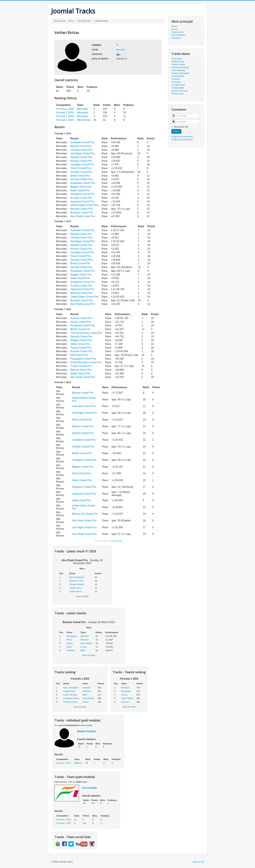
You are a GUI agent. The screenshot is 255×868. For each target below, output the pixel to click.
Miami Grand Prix (82, 420)
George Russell (76, 584)
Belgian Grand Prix (81, 187)
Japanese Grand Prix (82, 201)
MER (83, 650)
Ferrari (84, 647)
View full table (82, 596)
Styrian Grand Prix (81, 322)
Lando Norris (75, 591)
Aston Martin (86, 643)
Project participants (180, 73)
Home (174, 26)
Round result (177, 94)
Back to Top (198, 862)
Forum (174, 29)
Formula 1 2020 (65, 116)
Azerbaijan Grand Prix (83, 153)
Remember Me (181, 127)
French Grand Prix (81, 168)
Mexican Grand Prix (81, 209)
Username (175, 114)
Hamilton (71, 650)
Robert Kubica (87, 731)
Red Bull (84, 636)
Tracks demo (178, 32)
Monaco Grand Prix (81, 161)
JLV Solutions (116, 541)
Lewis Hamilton (70, 695)
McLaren (125, 702)
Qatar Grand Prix (82, 500)
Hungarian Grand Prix (83, 183)
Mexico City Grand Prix (85, 514)
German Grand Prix (81, 179)
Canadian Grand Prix (82, 164)
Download (176, 38)
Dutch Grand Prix (82, 473)
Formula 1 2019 (65, 112)
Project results (178, 64)
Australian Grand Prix (82, 142)
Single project (178, 61)
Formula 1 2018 (65, 109)
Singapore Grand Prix (82, 194)
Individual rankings (180, 67)
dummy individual (180, 91)
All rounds (176, 82)
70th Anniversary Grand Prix (86, 333)
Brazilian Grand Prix (82, 213)
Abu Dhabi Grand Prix (83, 216)
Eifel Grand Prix (79, 355)
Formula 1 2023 (65, 120)
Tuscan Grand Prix (81, 348)
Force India (89, 788)
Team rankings (178, 70)
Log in (176, 131)
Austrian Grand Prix (81, 172)
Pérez (69, 640)
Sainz (69, 647)
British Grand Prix (80, 176)
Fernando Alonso (71, 698)
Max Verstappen (77, 577)
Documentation (178, 35)
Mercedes (121, 50)
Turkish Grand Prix (81, 366)
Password (175, 120)
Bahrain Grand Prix (81, 146)
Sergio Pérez (75, 588)
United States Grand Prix (84, 205)
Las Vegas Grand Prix (84, 527)
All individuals (178, 76)
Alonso (70, 643)
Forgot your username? (182, 137)
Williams (78, 763)
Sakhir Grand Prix (80, 373)
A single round (178, 85)
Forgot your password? (182, 139)
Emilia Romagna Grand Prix (86, 362)
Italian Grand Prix (80, 190)
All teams (176, 79)
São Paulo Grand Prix (84, 520)
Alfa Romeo (84, 120)
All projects (177, 59)
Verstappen (72, 636)
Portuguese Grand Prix (83, 359)
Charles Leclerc (76, 581)
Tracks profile (178, 88)
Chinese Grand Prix (81, 150)
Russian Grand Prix (81, 198)
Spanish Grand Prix (81, 157)
